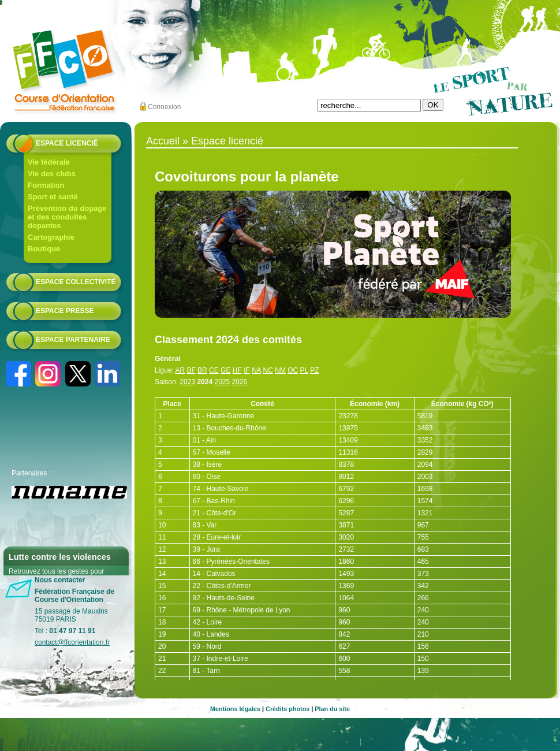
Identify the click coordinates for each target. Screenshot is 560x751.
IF (247, 370)
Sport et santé (53, 197)
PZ (314, 370)
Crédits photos (288, 709)
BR (202, 370)
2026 (240, 382)
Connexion (164, 107)
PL (304, 370)
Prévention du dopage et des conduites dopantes (67, 217)
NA (256, 370)
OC (293, 370)
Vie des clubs (52, 174)
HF (237, 370)
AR (180, 370)
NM (280, 370)
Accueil (163, 141)
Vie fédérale (49, 162)
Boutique (44, 249)
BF (191, 370)
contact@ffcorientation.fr (72, 642)
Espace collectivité (76, 282)
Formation (46, 185)
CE (214, 370)
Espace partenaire (73, 340)
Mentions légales (235, 709)
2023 (187, 382)
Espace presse (65, 311)
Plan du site (332, 709)
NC (268, 370)
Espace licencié (67, 143)
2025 (222, 382)
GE (225, 370)
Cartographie (51, 237)
